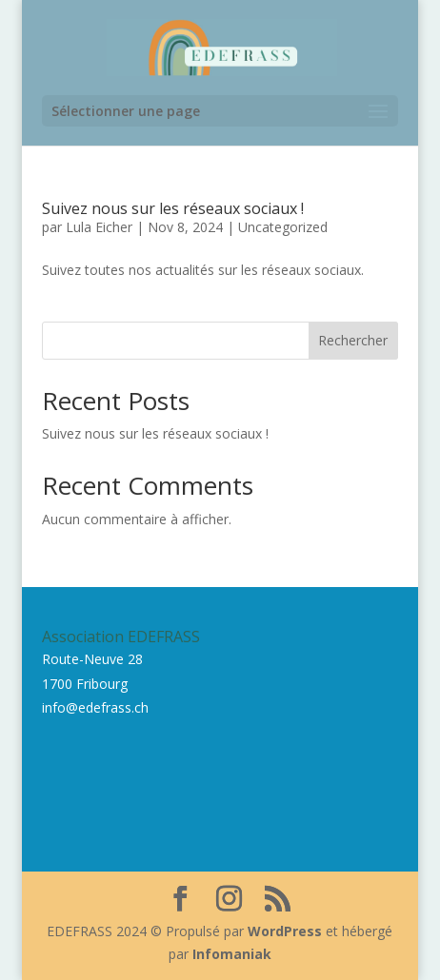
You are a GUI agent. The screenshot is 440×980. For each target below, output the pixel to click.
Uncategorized (283, 227)
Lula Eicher (99, 227)
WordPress (285, 931)
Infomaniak (232, 954)
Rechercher (353, 340)
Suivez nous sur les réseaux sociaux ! (173, 208)
